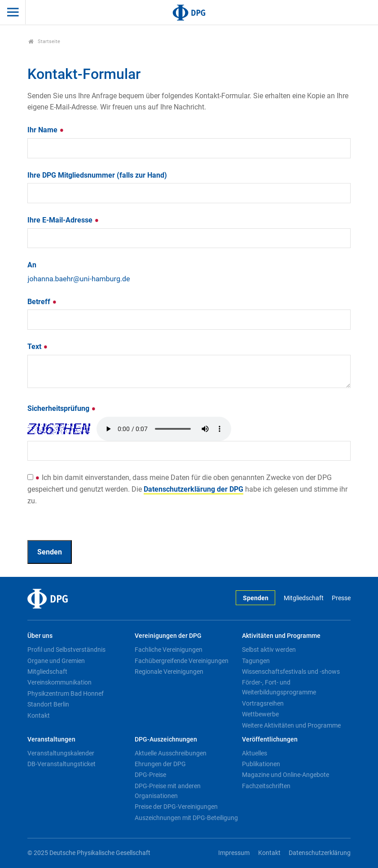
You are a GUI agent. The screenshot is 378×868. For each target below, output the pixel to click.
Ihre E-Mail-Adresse (63, 220)
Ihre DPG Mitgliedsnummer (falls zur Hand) (97, 175)
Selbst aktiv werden (269, 650)
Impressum (234, 853)
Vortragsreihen (263, 703)
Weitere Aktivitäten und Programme (291, 725)
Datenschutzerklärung (320, 853)
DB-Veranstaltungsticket (62, 764)
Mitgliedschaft (304, 598)
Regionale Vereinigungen (169, 672)
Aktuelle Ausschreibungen (171, 753)
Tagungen (256, 661)
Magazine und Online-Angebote (286, 775)
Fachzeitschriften (266, 786)
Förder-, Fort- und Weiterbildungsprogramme (279, 687)
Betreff (42, 302)
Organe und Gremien (56, 661)
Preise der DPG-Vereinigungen (176, 807)
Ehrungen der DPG (160, 764)
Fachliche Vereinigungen (169, 650)
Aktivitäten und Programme (281, 636)
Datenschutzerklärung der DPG (193, 489)
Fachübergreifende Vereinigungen (182, 661)
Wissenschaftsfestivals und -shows (291, 672)
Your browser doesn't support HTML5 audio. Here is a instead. (164, 429)
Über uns (40, 636)
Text (38, 347)
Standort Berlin (48, 704)
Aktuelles (255, 753)
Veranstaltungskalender (61, 753)
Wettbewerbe (260, 714)
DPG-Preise (150, 775)
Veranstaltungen (51, 739)
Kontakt (39, 715)
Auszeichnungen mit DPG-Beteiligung (186, 818)
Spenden (256, 598)
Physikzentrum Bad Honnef (66, 694)
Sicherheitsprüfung (62, 408)
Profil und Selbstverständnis (66, 650)
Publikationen (261, 764)
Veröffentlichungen (270, 739)
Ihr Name (46, 130)
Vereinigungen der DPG (168, 636)
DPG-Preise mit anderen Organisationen (168, 791)
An (32, 265)
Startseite (44, 41)
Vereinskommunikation (59, 682)
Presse (341, 598)
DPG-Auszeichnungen (166, 739)
